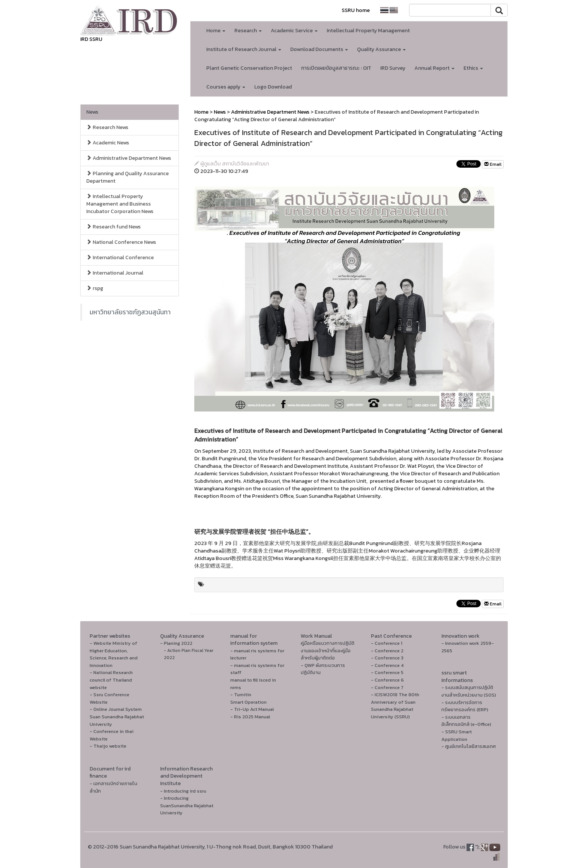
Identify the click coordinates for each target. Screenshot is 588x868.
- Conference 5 (387, 672)
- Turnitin (241, 695)
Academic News (108, 143)
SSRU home (356, 10)
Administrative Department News (129, 158)
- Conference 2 (387, 651)
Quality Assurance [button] (381, 49)
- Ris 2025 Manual (250, 717)
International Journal (115, 273)
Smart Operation (248, 702)
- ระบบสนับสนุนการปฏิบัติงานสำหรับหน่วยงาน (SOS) (469, 691)
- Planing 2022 (176, 643)
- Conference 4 (387, 665)
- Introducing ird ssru (183, 791)
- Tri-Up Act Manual (252, 709)
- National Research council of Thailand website (111, 680)
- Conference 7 (387, 687)
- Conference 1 (387, 643)
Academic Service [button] (294, 31)
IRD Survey (393, 68)
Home (201, 112)
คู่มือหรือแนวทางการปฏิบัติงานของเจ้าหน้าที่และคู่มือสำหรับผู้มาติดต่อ (328, 650)
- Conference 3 (387, 658)
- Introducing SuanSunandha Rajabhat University (187, 805)
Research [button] (248, 31)
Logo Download (273, 87)
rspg (95, 288)
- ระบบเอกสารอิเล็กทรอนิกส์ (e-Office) (466, 721)
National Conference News (121, 242)
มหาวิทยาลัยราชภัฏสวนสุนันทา (130, 312)
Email (493, 164)
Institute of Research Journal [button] (244, 49)
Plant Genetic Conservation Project (249, 68)
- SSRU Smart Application (457, 735)
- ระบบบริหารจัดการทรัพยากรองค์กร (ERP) (465, 706)
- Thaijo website (108, 746)
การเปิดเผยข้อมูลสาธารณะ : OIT (336, 68)
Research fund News (113, 227)
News (92, 112)
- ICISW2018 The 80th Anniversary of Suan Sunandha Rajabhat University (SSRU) (395, 706)
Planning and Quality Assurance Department (127, 177)
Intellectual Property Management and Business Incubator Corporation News (120, 204)
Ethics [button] (473, 68)
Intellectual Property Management (368, 31)
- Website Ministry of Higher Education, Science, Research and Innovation (114, 654)
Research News (107, 127)
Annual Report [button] (434, 68)
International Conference (120, 258)
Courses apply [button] (226, 87)
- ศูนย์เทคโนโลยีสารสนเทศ (469, 746)
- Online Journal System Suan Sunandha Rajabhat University (117, 716)
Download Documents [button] (319, 49)
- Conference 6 (387, 680)
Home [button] (216, 31)
